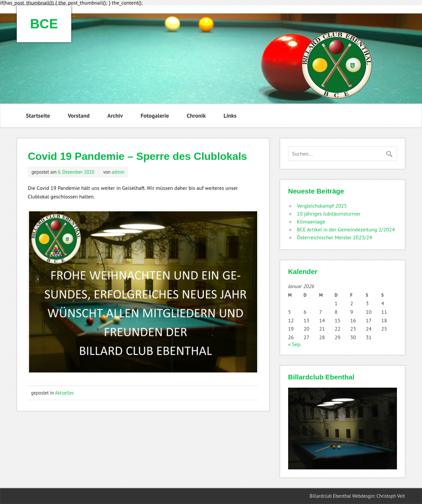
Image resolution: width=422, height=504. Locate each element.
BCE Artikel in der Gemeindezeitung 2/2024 (346, 229)
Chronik (196, 116)
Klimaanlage (311, 222)
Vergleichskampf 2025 (322, 206)
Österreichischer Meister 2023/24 (334, 237)
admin (118, 172)
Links (230, 116)
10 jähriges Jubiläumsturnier (329, 214)
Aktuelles (64, 393)
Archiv (115, 116)
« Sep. (295, 344)
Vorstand (78, 116)
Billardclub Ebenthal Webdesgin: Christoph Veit (357, 496)
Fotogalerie (155, 116)
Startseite (38, 116)
